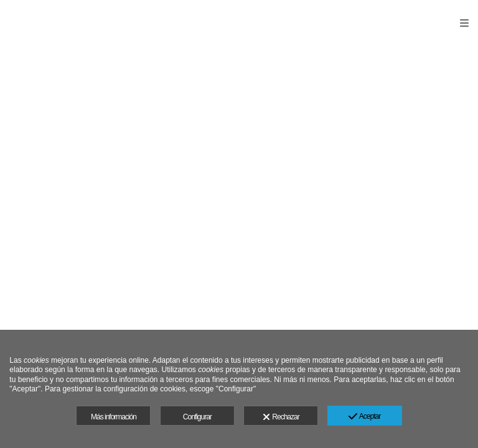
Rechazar (281, 418)
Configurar (197, 417)
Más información (114, 417)
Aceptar (364, 417)
